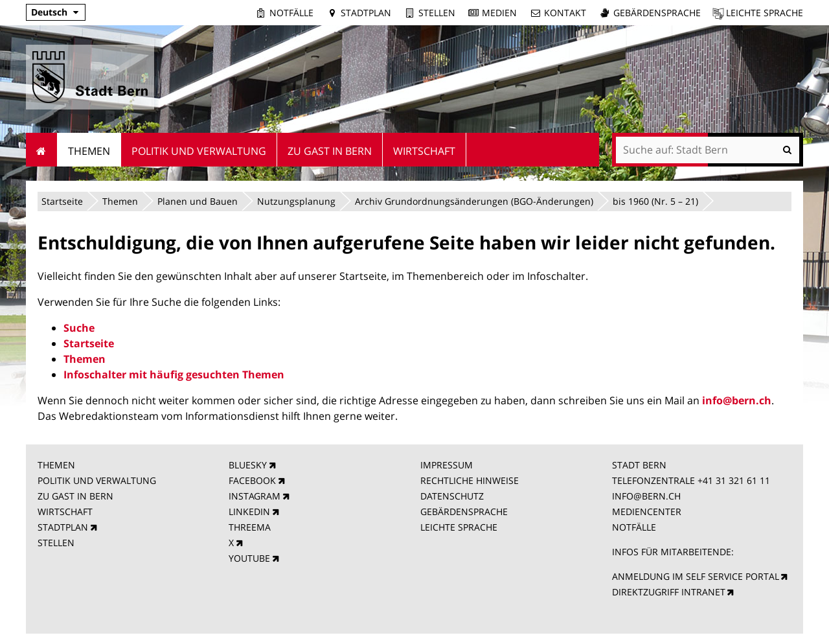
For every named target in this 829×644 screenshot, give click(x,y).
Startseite (62, 201)
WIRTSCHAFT (65, 512)
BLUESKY (248, 465)
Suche (79, 328)
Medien (499, 13)
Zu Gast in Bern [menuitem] (330, 151)
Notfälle (291, 13)
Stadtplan (366, 13)
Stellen (437, 13)
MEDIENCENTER (647, 512)
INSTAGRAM (255, 496)
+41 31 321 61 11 (734, 480)
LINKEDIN (249, 512)
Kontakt (565, 13)
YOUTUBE (249, 558)
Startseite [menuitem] (42, 150)
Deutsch (49, 12)
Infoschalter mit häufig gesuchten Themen (174, 374)
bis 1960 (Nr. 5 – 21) (655, 201)
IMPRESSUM (447, 465)
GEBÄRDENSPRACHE (464, 512)
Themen (120, 201)
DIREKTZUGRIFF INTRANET (669, 592)
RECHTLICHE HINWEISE (470, 480)
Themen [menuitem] (89, 151)
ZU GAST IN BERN (75, 496)
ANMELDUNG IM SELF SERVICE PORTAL (696, 576)
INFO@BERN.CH (646, 496)
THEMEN (56, 465)
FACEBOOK (252, 480)
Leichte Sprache (765, 13)
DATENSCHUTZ (452, 496)
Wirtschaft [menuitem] (424, 151)
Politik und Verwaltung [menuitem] (199, 151)
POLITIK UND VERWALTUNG (97, 480)
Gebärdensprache (657, 13)
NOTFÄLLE (634, 527)
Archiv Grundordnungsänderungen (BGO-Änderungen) (474, 201)
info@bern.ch (737, 400)
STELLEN (56, 543)
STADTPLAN (63, 527)
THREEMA (250, 527)
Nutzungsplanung (296, 201)
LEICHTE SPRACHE (459, 527)
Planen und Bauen (198, 201)
